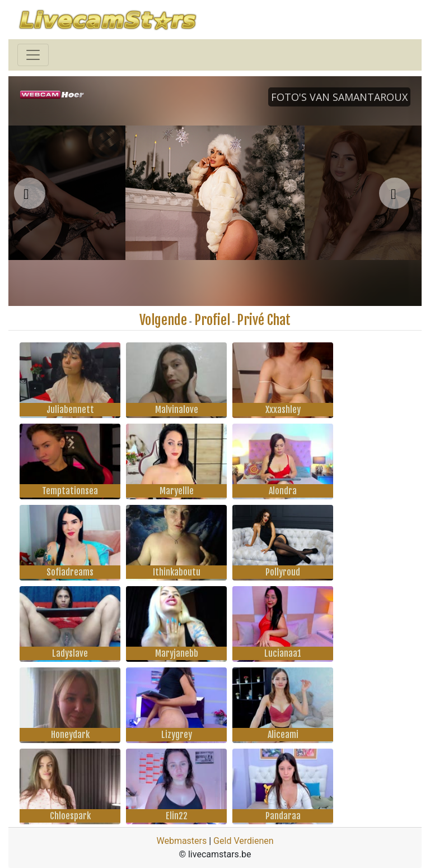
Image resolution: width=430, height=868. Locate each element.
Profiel (212, 320)
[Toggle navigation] (33, 55)
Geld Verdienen (243, 841)
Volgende (163, 320)
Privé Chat (264, 320)
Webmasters (181, 841)
